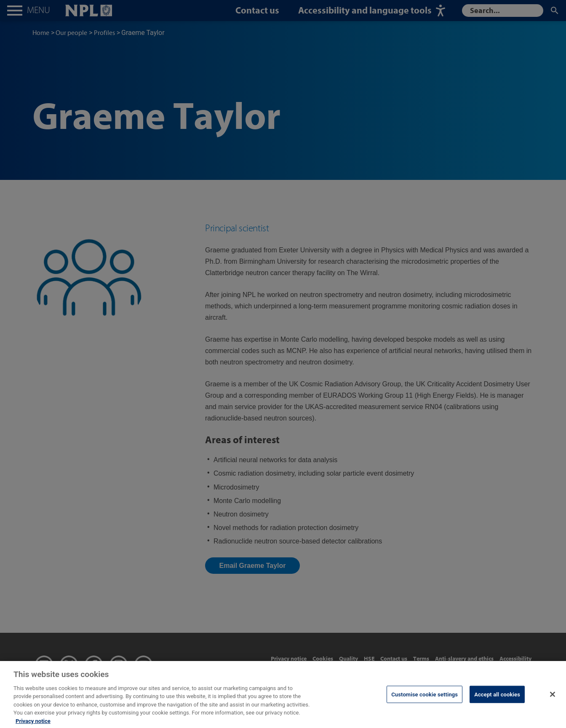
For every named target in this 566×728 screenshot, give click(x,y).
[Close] (553, 701)
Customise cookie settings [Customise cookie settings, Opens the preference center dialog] (424, 701)
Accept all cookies (497, 701)
